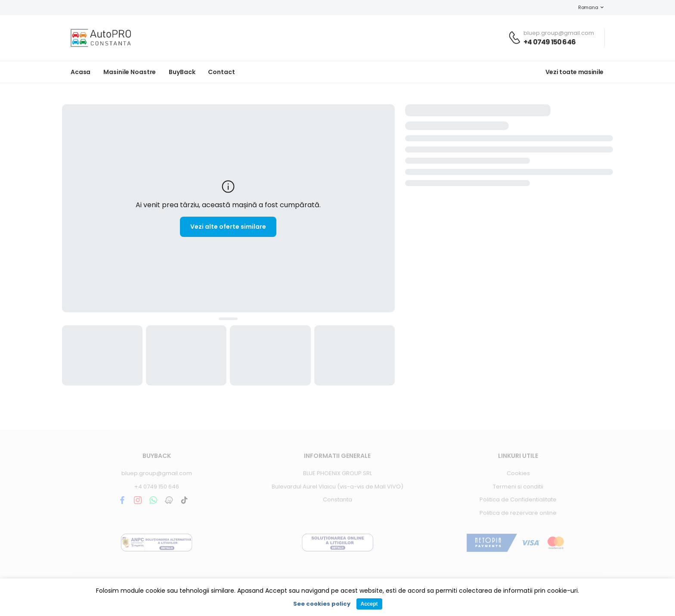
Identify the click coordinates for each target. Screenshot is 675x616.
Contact (221, 72)
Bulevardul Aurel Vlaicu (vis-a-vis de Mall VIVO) (337, 487)
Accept (369, 604)
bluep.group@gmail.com (157, 473)
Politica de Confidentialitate (518, 499)
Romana (584, 7)
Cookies (518, 473)
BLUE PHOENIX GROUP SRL (337, 473)
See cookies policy (322, 604)
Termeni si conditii (518, 487)
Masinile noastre (130, 72)
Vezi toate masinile (574, 72)
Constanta (337, 499)
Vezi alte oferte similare (228, 227)
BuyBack (182, 72)
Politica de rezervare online (518, 513)
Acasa (81, 72)
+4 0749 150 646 (550, 42)
